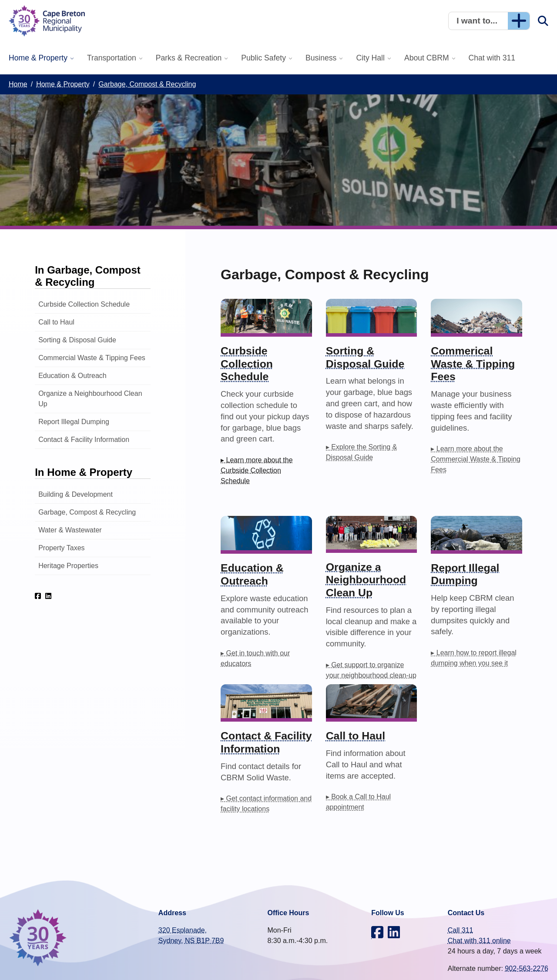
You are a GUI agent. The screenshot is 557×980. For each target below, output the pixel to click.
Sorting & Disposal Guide (77, 340)
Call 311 (461, 930)
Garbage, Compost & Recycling (87, 512)
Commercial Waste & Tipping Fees (92, 358)
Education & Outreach (72, 376)
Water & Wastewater (70, 530)
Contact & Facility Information (84, 440)
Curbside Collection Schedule (84, 304)
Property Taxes (61, 548)
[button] (489, 21)
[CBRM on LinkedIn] (48, 596)
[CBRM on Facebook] (38, 596)
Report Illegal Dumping (74, 422)
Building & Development (75, 494)
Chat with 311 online (479, 941)
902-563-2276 (527, 968)
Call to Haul (56, 322)
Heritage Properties (68, 566)
